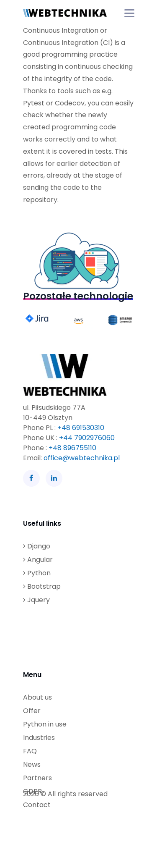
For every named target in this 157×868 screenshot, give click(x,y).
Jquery (36, 600)
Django (37, 546)
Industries (39, 738)
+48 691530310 (81, 428)
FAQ (30, 751)
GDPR (32, 791)
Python (37, 573)
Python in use (45, 724)
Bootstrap (42, 586)
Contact (37, 805)
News (32, 764)
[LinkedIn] (54, 478)
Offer (32, 711)
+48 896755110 (72, 448)
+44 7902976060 (87, 438)
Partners (37, 778)
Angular (38, 560)
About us (37, 697)
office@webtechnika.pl (82, 458)
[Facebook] (31, 478)
